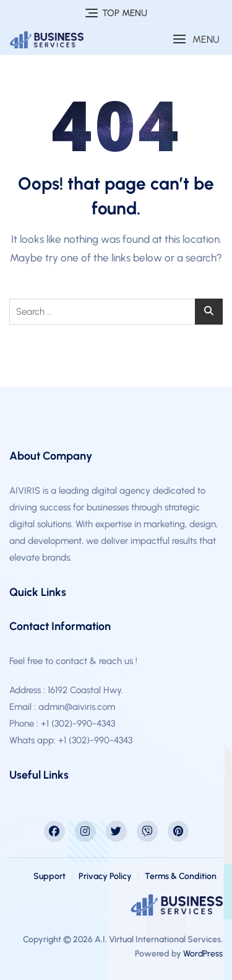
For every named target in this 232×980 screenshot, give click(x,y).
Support (49, 876)
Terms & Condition (181, 876)
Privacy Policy (105, 876)
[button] (196, 39)
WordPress (203, 954)
